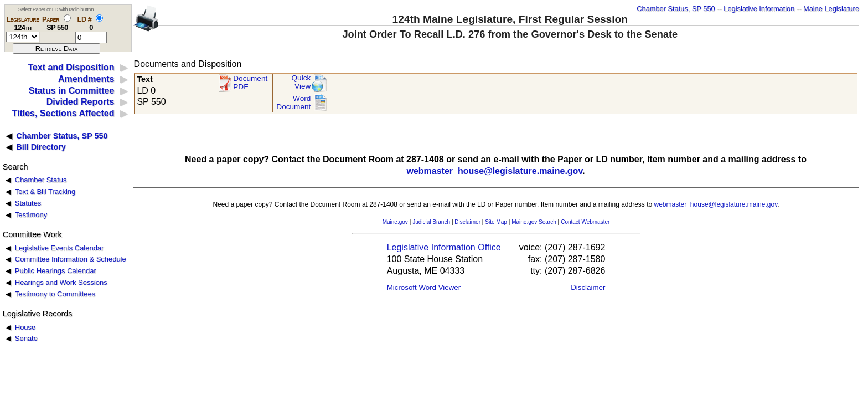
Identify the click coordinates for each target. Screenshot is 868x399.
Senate (26, 338)
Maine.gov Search (534, 222)
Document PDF (250, 83)
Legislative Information (759, 9)
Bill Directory (41, 147)
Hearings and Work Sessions (61, 282)
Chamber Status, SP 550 (676, 9)
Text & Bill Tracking (45, 191)
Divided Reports (81, 102)
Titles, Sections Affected (63, 113)
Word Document (293, 103)
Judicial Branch (431, 222)
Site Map (496, 222)
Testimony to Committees (55, 294)
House (25, 327)
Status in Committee (72, 91)
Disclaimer (467, 222)
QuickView (301, 82)
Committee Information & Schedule (71, 259)
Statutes (28, 203)
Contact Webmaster (585, 222)
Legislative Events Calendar (60, 248)
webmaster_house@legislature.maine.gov (494, 171)
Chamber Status (41, 180)
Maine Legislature (831, 9)
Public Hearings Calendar (56, 271)
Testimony (31, 215)
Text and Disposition (71, 67)
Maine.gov (395, 222)
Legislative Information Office (444, 247)
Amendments (86, 79)
